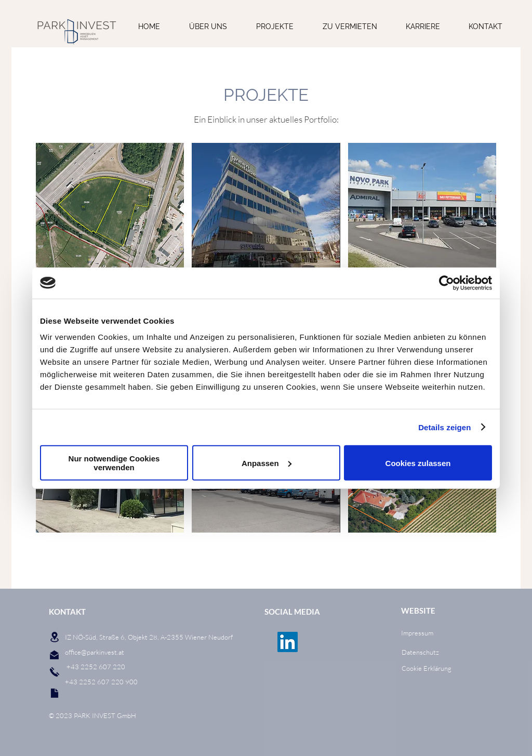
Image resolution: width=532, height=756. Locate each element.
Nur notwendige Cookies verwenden (114, 463)
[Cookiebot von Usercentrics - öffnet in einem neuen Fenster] (447, 283)
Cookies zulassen (418, 463)
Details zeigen (444, 427)
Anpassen (267, 463)
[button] (110, 205)
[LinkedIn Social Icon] (288, 642)
